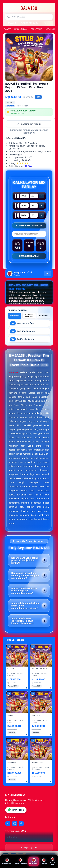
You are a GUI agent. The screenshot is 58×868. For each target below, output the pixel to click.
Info (47, 273)
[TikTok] (21, 824)
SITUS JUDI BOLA (21, 29)
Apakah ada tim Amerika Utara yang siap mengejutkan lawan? (24, 591)
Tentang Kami (13, 837)
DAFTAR (34, 861)
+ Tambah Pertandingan (29, 225)
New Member (43, 316)
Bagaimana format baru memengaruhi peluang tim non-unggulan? (25, 575)
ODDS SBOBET (36, 29)
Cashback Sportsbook (29, 316)
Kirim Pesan (16, 810)
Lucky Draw (15, 316)
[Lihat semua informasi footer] (29, 848)
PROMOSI (7, 861)
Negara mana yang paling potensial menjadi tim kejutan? (25, 560)
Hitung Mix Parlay (29, 256)
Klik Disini (28, 166)
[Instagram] (15, 824)
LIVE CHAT (53, 861)
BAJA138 (12, 23)
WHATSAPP (21, 861)
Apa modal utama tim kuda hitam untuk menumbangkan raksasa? (25, 606)
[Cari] (9, 17)
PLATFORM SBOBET (30, 23)
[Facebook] (8, 824)
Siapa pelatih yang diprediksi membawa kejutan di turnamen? (23, 621)
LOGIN (44, 861)
